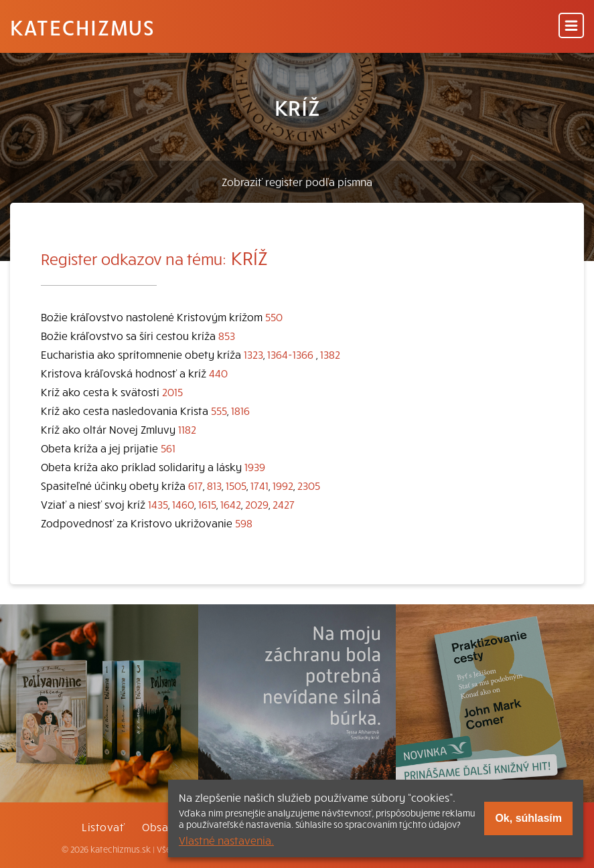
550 (274, 317)
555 (219, 410)
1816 (240, 410)
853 (227, 335)
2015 (172, 392)
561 (168, 448)
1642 (231, 504)
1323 (253, 354)
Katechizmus (82, 27)
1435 (158, 504)
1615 (207, 504)
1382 (330, 354)
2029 (257, 504)
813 (214, 485)
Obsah (158, 827)
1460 (183, 504)
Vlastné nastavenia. (226, 840)
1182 (187, 429)
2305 (309, 485)
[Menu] (571, 26)
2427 (284, 504)
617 (196, 485)
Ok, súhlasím (528, 818)
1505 (236, 485)
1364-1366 (290, 354)
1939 (255, 466)
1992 (283, 485)
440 (218, 373)
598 (244, 523)
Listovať (103, 827)
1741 (259, 485)
